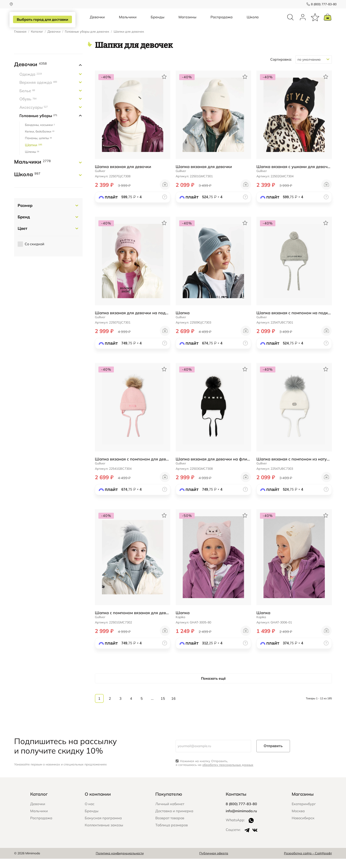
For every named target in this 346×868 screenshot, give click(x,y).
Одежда (31, 83)
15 (163, 708)
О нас (90, 813)
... (152, 708)
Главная (20, 41)
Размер (25, 215)
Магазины (187, 22)
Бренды (158, 22)
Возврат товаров (170, 827)
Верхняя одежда (38, 92)
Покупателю (169, 803)
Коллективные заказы (104, 834)
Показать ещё (213, 688)
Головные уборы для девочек (87, 41)
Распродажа (222, 22)
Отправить (273, 755)
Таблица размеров (172, 834)
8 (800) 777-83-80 (319, 4)
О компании (98, 803)
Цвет (23, 238)
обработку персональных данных (228, 774)
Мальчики (128, 22)
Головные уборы (38, 125)
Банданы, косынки (40, 134)
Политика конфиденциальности (120, 862)
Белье (27, 100)
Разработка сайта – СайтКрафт (308, 862)
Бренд (24, 226)
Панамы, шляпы (38, 147)
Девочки (97, 22)
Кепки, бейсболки (40, 141)
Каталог (37, 41)
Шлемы (32, 161)
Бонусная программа (103, 827)
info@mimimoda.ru (241, 820)
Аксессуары (34, 117)
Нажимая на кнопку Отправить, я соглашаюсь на (214, 772)
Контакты (236, 803)
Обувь (28, 108)
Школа (253, 22)
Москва (298, 820)
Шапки (34, 154)
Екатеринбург (304, 813)
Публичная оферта (214, 862)
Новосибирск (303, 827)
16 (173, 708)
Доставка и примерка (174, 820)
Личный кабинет (170, 813)
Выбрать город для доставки (44, 20)
